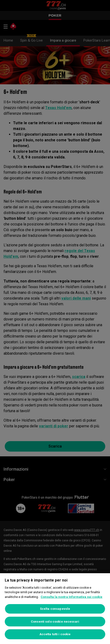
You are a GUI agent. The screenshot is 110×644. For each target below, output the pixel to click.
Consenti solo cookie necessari (55, 622)
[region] (55, 609)
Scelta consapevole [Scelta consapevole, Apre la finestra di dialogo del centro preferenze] (55, 609)
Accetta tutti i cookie (55, 634)
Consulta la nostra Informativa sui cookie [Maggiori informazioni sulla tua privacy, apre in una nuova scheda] (72, 597)
